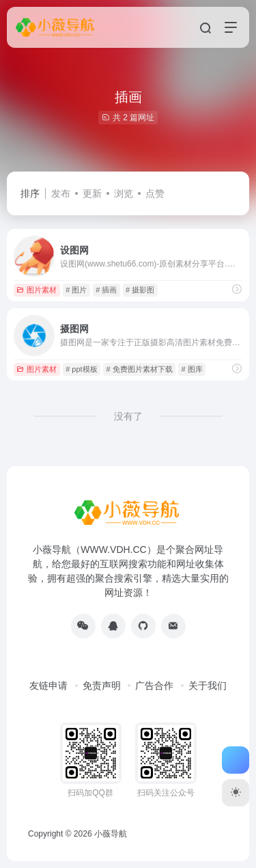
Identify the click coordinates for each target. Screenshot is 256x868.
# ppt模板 (81, 369)
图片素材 (37, 290)
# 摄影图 (140, 290)
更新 (92, 193)
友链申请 (48, 686)
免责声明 (102, 686)
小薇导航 (111, 834)
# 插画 (106, 290)
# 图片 (76, 290)
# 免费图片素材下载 (139, 369)
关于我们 (208, 686)
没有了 (128, 416)
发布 (61, 193)
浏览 (124, 193)
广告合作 (154, 686)
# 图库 (191, 369)
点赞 (155, 193)
